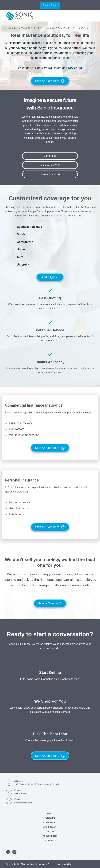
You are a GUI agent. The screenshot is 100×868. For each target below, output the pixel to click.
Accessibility (50, 836)
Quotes (50, 832)
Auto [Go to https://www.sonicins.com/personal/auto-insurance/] (20, 257)
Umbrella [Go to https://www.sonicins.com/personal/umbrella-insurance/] (23, 265)
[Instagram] (14, 852)
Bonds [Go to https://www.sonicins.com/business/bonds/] (21, 234)
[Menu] (92, 16)
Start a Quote (50, 5)
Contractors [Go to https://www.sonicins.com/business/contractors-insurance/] (25, 242)
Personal (50, 818)
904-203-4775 (21, 793)
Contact (50, 840)
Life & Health (50, 827)
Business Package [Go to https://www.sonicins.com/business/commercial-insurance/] (29, 227)
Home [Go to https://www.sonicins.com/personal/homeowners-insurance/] (21, 249)
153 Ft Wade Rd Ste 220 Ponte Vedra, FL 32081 (37, 784)
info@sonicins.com (23, 803)
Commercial (50, 823)
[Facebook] (8, 852)
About (50, 813)
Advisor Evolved (48, 864)
